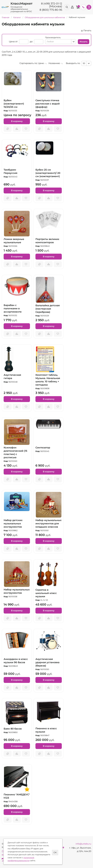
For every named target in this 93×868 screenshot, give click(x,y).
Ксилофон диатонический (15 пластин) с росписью (15, 452)
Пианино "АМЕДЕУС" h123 (17, 796)
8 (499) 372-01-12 (52, 4)
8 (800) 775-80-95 (51, 10)
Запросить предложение (8, 129)
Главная (6, 17)
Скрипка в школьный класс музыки (46, 593)
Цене (41, 63)
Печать (87, 31)
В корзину (17, 121)
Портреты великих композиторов (47, 241)
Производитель (53, 38)
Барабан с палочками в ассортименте (13, 308)
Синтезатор (43, 448)
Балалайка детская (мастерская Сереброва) (48, 309)
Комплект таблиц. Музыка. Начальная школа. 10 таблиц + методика (48, 380)
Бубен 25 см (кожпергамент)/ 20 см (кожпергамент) (48, 173)
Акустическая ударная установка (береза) (47, 662)
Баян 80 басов (13, 729)
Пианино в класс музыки (46, 730)
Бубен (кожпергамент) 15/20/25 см (14, 104)
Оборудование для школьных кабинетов (45, 17)
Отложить (26, 129)
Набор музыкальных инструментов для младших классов (48, 523)
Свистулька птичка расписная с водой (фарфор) (48, 104)
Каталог (17, 17)
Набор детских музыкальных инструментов (13, 523)
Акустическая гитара (12, 377)
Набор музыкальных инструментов (17, 591)
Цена (12, 41)
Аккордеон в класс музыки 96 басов (16, 661)
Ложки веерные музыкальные (14, 241)
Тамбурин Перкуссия (10, 171)
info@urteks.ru (83, 844)
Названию (54, 63)
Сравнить (17, 129)
